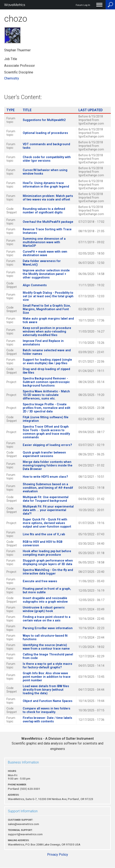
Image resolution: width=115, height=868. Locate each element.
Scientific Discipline (19, 72)
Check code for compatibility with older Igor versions (47, 159)
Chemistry (12, 78)
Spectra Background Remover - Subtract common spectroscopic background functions (46, 382)
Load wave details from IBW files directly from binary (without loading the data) (46, 690)
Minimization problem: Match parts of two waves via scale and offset (48, 198)
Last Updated (91, 110)
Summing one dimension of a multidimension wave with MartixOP (44, 242)
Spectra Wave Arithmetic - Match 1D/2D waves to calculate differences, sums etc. (46, 395)
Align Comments (35, 285)
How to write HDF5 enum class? (45, 477)
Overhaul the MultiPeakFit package (48, 222)
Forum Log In (83, 5)
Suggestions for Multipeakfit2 (44, 120)
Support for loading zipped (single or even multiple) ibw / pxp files (47, 362)
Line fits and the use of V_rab (44, 534)
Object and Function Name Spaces (48, 701)
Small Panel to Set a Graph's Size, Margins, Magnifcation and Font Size (47, 309)
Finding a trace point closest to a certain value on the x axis (47, 619)
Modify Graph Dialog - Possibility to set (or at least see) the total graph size (48, 296)
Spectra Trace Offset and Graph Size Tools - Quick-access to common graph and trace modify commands (46, 432)
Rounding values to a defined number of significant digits (44, 211)
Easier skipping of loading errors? (47, 445)
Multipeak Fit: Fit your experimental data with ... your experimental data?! (48, 510)
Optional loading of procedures (45, 133)
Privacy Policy (58, 855)
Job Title (11, 59)
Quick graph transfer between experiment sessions (44, 454)
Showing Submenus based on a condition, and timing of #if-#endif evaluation (48, 488)
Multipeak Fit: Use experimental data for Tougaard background (46, 499)
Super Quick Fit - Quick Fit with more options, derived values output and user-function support (47, 523)
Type (11, 110)
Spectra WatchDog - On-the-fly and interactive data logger (48, 572)
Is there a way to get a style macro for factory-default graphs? (47, 666)
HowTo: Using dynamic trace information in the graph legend (46, 185)
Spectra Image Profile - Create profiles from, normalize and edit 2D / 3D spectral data (47, 408)
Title (27, 110)
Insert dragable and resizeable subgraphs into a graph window (45, 600)
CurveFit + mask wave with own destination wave (45, 253)
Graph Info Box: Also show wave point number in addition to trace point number (47, 677)
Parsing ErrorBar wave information (48, 628)
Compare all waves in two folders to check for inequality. (47, 710)
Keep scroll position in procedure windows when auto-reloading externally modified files (47, 332)
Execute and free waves (40, 581)
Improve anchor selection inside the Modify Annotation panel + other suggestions (46, 274)
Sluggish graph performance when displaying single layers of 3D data (48, 562)
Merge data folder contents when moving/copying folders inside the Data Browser (48, 465)
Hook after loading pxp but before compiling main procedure (47, 553)
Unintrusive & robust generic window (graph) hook (44, 609)
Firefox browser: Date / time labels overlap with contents (47, 720)
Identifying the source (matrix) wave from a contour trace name (46, 647)
